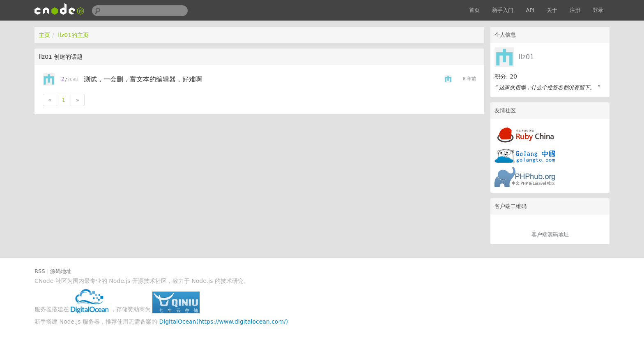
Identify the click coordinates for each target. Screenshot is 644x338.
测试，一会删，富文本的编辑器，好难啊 (143, 79)
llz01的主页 (73, 35)
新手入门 (503, 10)
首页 (474, 10)
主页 (44, 35)
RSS (40, 271)
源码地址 (61, 271)
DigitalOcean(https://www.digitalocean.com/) (224, 322)
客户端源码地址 (550, 235)
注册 (575, 10)
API (530, 10)
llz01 (527, 57)
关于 (552, 10)
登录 (598, 10)
